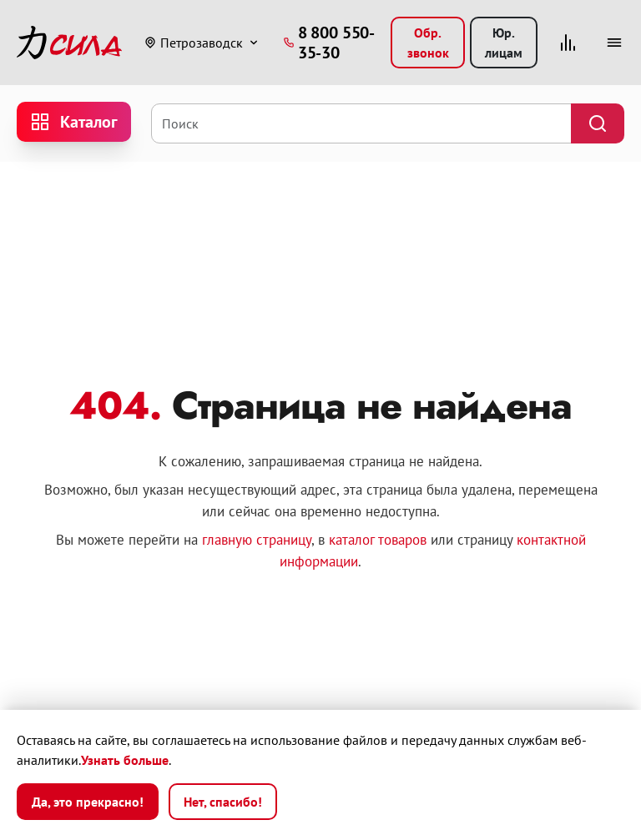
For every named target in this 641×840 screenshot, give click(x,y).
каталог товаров (378, 540)
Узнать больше (125, 760)
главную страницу (257, 540)
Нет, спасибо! (223, 802)
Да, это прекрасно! (88, 802)
